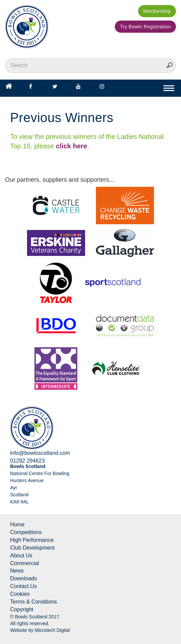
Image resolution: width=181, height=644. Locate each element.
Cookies (20, 594)
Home (17, 524)
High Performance (32, 540)
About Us (21, 555)
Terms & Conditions (34, 602)
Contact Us (23, 586)
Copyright (22, 609)
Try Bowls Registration (145, 27)
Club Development (32, 548)
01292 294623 (27, 461)
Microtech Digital (52, 630)
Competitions (26, 532)
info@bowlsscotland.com (40, 453)
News (17, 571)
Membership (157, 11)
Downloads (23, 578)
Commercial (24, 563)
